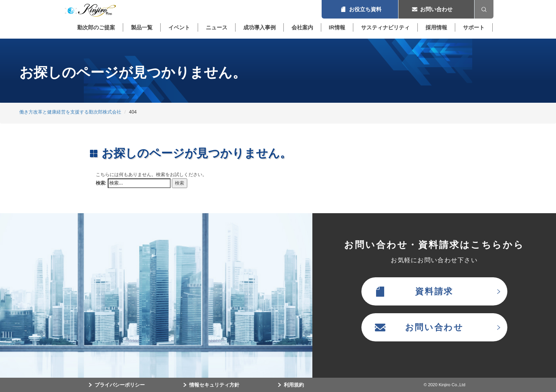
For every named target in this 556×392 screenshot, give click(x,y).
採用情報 (436, 27)
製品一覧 (142, 27)
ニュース (217, 27)
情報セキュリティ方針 (214, 385)
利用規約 (294, 385)
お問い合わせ (436, 9)
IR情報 (337, 27)
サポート (474, 27)
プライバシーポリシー (120, 385)
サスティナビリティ (385, 27)
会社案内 (302, 27)
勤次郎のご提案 (96, 27)
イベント (179, 27)
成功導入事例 (259, 27)
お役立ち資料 (360, 9)
